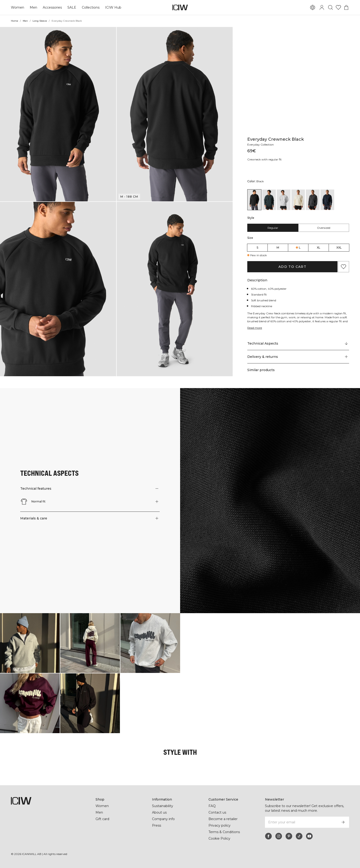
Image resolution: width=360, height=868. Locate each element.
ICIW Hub (113, 7)
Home (15, 21)
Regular (273, 118)
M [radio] (278, 138)
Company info (163, 819)
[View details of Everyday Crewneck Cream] (298, 90)
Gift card (102, 819)
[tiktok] (299, 836)
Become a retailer (223, 819)
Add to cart (292, 157)
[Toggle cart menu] (346, 7)
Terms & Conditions (224, 832)
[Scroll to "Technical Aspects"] (298, 234)
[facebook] (268, 836)
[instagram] (279, 836)
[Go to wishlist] (338, 7)
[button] (58, 114)
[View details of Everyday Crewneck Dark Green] (269, 90)
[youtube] (309, 836)
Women (18, 7)
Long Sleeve (40, 21)
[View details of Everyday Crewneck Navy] (327, 90)
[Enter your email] (301, 822)
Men (33, 7)
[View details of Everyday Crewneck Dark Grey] (313, 90)
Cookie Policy (219, 838)
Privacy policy (220, 825)
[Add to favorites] (343, 157)
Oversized (324, 118)
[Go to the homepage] (180, 7)
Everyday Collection (261, 35)
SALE (72, 7)
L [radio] (300, 138)
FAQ (212, 806)
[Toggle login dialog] (322, 7)
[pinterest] (289, 836)
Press (157, 825)
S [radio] (257, 138)
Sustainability (163, 806)
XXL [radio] (339, 138)
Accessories (52, 7)
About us (159, 812)
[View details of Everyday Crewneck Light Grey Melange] (284, 90)
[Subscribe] (343, 822)
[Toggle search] (330, 7)
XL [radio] (319, 138)
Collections (91, 7)
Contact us (217, 812)
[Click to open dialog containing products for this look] (30, 643)
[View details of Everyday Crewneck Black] (254, 90)
